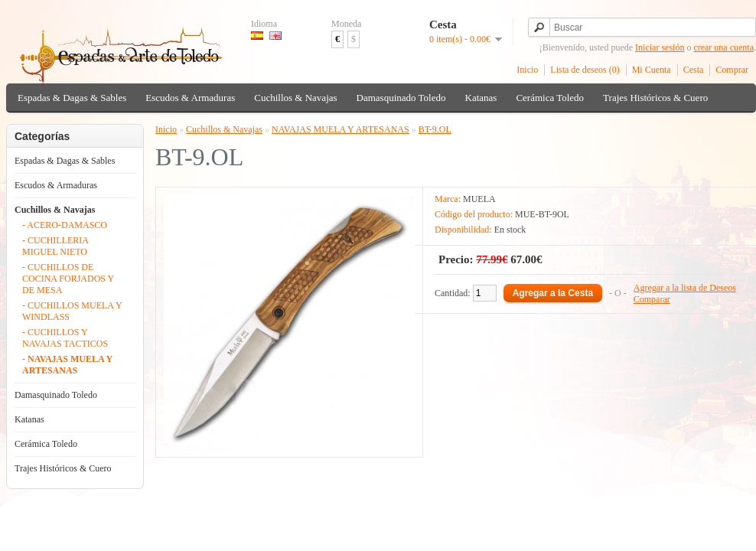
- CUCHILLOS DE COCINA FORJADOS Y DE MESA (68, 279)
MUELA (479, 199)
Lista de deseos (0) (585, 70)
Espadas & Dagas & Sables (72, 98)
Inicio (527, 70)
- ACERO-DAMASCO (65, 225)
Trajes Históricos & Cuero (655, 98)
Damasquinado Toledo (401, 98)
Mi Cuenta (652, 70)
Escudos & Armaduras (190, 98)
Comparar (652, 299)
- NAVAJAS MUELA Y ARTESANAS (67, 365)
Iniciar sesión (660, 47)
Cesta (694, 70)
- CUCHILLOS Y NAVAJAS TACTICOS (65, 338)
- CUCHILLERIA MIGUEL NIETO (55, 246)
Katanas (481, 98)
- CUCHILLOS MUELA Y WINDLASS (72, 311)
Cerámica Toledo (550, 98)
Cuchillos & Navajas (295, 98)
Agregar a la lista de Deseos (685, 288)
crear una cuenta (723, 47)
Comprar (732, 70)
